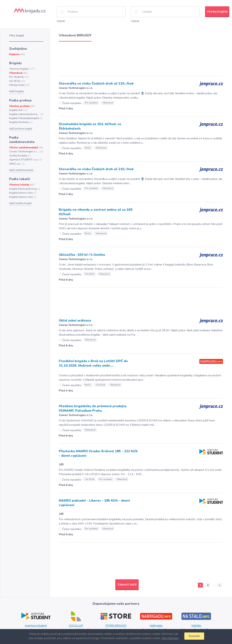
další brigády (16, 90)
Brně (161, 626)
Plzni (167, 626)
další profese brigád (20, 126)
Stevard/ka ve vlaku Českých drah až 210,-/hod (95, 83)
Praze (155, 626)
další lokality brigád (20, 196)
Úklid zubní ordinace (75, 319)
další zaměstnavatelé (21, 163)
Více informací (169, 638)
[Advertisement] (141, 57)
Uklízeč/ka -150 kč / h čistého (81, 253)
